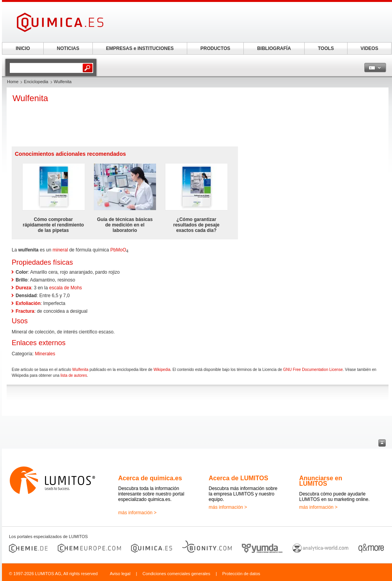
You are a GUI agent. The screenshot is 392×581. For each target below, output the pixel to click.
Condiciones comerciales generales (176, 574)
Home (13, 82)
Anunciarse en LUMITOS (321, 481)
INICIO (23, 48)
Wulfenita (80, 370)
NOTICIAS (68, 48)
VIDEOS (369, 48)
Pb (113, 250)
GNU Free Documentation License (313, 370)
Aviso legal (120, 574)
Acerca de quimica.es (150, 478)
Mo (120, 250)
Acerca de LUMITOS (239, 478)
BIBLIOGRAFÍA (274, 48)
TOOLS (326, 48)
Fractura (25, 311)
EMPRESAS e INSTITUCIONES (140, 48)
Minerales (45, 354)
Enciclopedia (36, 82)
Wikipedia (162, 370)
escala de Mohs (66, 288)
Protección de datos (241, 574)
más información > (137, 513)
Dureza (23, 288)
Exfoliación (28, 303)
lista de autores (74, 375)
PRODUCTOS (215, 48)
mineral (60, 250)
